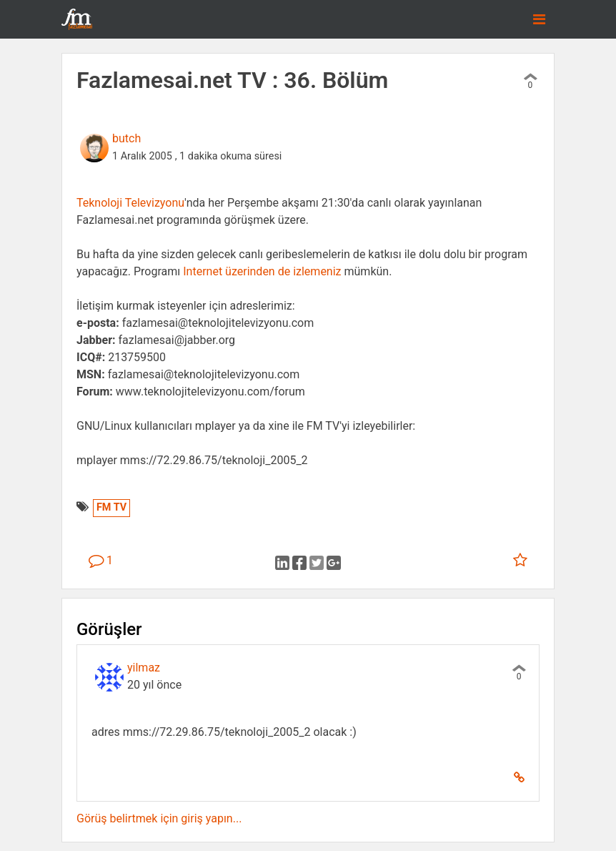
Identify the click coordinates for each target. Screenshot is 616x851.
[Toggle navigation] (539, 19)
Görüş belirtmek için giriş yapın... (159, 818)
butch (126, 138)
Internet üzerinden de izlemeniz (262, 271)
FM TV (111, 507)
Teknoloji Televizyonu (130, 203)
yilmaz (144, 668)
